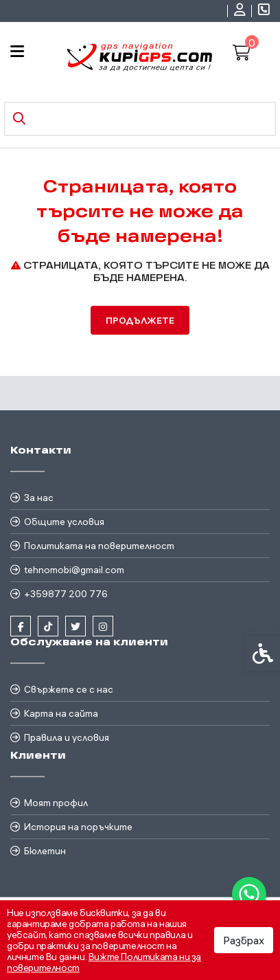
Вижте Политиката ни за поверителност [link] (104, 962)
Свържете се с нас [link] (69, 689)
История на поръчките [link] (78, 827)
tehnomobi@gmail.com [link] (74, 570)
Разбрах (244, 940)
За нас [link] (39, 498)
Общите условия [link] (64, 522)
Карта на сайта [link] (61, 713)
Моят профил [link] (56, 803)
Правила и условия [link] (67, 737)
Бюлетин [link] (45, 851)
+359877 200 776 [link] (66, 594)
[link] (249, 894)
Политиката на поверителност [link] (99, 546)
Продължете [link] (140, 320)
